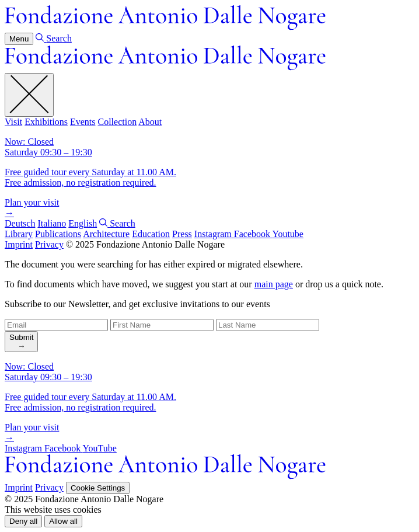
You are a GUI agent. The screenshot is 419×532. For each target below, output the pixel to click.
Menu (19, 39)
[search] (21, 342)
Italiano (52, 223)
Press (182, 234)
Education (151, 234)
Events (83, 122)
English (83, 223)
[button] (23, 521)
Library (19, 234)
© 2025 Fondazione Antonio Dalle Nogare (145, 244)
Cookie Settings (98, 488)
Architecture (106, 234)
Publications (58, 234)
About (150, 122)
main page (274, 284)
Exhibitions (46, 122)
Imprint (19, 244)
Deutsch (20, 223)
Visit (13, 122)
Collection (117, 122)
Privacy (49, 244)
